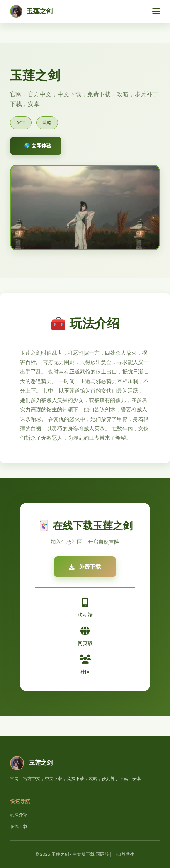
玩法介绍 (19, 815)
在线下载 (19, 826)
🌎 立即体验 (38, 146)
